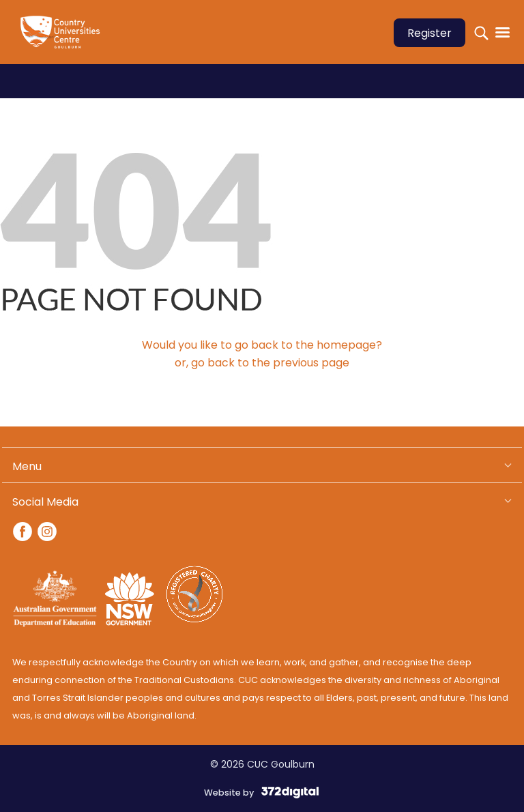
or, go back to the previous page (262, 363)
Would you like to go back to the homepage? (262, 345)
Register (430, 33)
